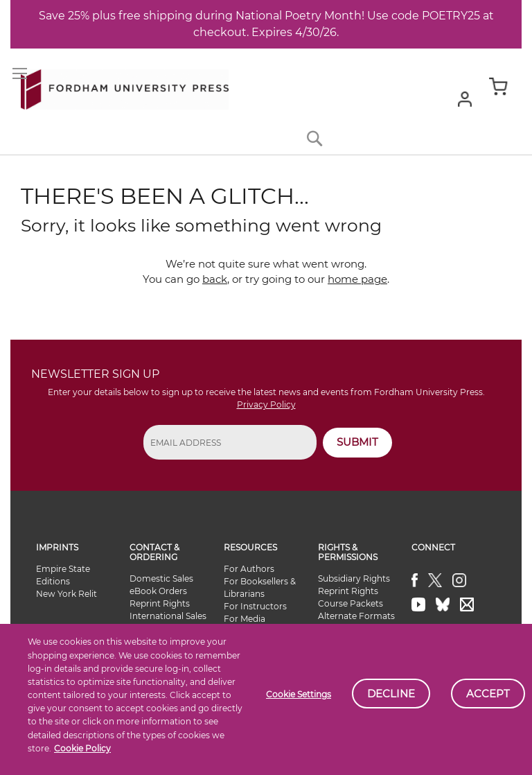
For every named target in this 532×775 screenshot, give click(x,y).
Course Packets (351, 603)
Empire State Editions (63, 575)
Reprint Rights (160, 603)
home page (357, 279)
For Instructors (255, 606)
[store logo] (125, 87)
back (215, 279)
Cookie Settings (299, 694)
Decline (391, 694)
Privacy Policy (266, 404)
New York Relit (66, 594)
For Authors (249, 569)
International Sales (168, 616)
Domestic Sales (161, 578)
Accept (488, 694)
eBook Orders (158, 591)
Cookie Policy (82, 748)
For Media (245, 619)
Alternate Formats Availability (356, 622)
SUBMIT (357, 442)
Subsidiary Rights (354, 578)
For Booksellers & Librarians (260, 587)
